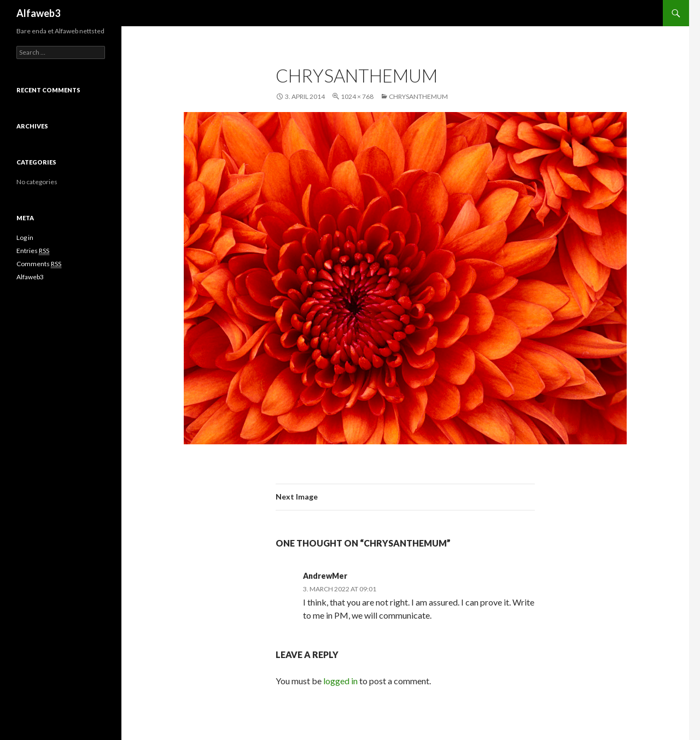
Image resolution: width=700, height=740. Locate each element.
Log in (25, 237)
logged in (340, 681)
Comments (39, 264)
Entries (33, 251)
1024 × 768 (357, 96)
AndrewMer (325, 576)
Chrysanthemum (418, 96)
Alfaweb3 (38, 13)
